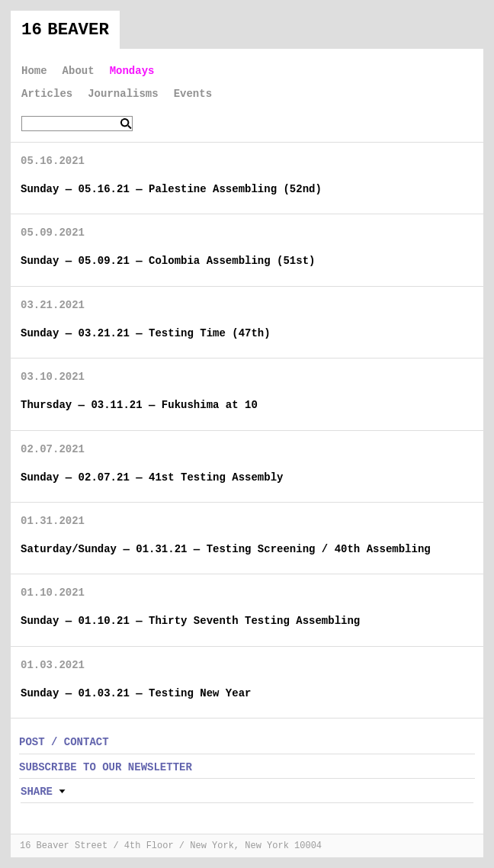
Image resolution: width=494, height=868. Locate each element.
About (79, 71)
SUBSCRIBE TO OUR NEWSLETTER (106, 767)
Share (37, 792)
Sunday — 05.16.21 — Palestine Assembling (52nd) (171, 189)
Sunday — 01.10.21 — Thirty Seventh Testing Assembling (190, 621)
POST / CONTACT (64, 742)
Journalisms (123, 94)
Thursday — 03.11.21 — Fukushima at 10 (139, 405)
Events (193, 94)
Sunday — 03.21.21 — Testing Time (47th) (146, 333)
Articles (47, 94)
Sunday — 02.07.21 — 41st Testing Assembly (152, 477)
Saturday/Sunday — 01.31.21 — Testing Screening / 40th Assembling (226, 549)
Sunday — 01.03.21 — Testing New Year (136, 693)
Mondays (132, 71)
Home (34, 71)
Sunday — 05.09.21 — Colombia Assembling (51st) (168, 261)
